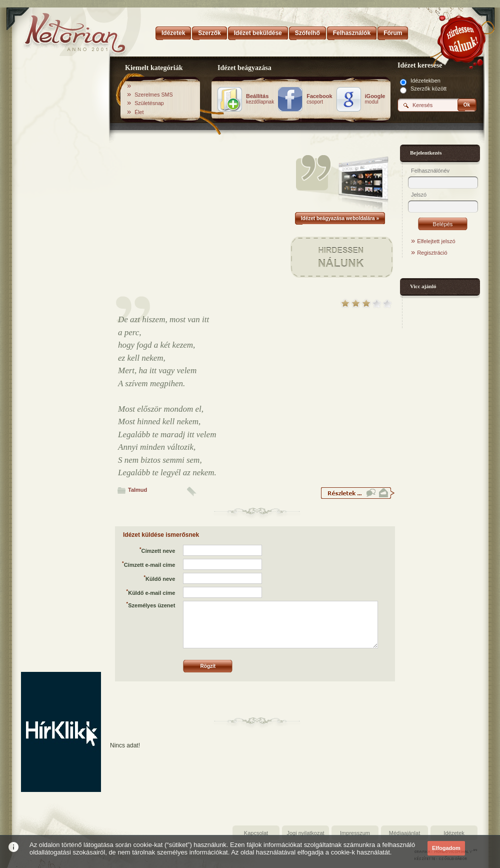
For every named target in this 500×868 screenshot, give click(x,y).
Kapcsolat (256, 833)
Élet (139, 112)
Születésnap (149, 103)
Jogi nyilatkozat (305, 833)
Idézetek (454, 833)
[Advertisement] (61, 212)
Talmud (137, 490)
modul (375, 99)
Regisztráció (432, 253)
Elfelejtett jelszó (436, 241)
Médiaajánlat (404, 833)
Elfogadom (446, 848)
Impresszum (355, 833)
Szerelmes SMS (153, 95)
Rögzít (208, 666)
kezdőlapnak (260, 99)
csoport (319, 99)
